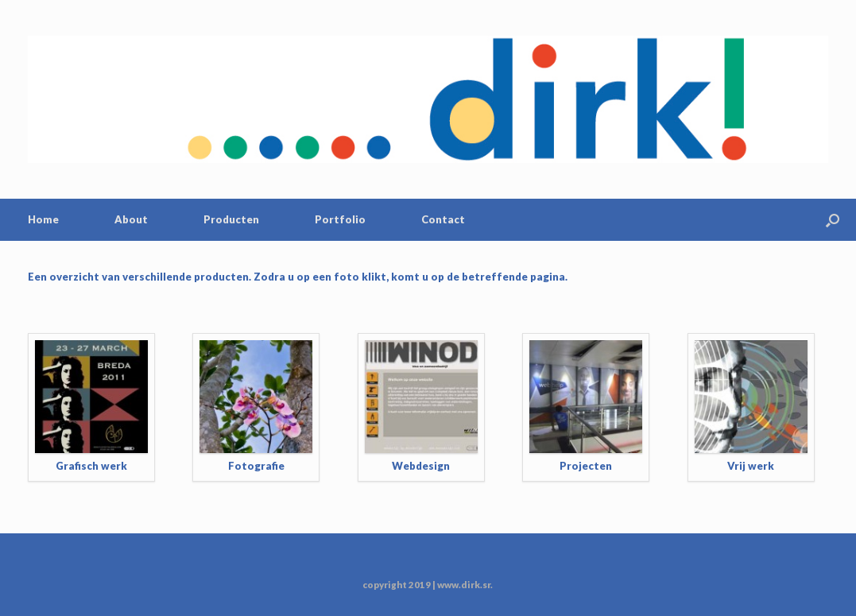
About (131, 219)
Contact (443, 219)
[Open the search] (833, 220)
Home (43, 219)
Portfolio (340, 219)
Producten (231, 219)
